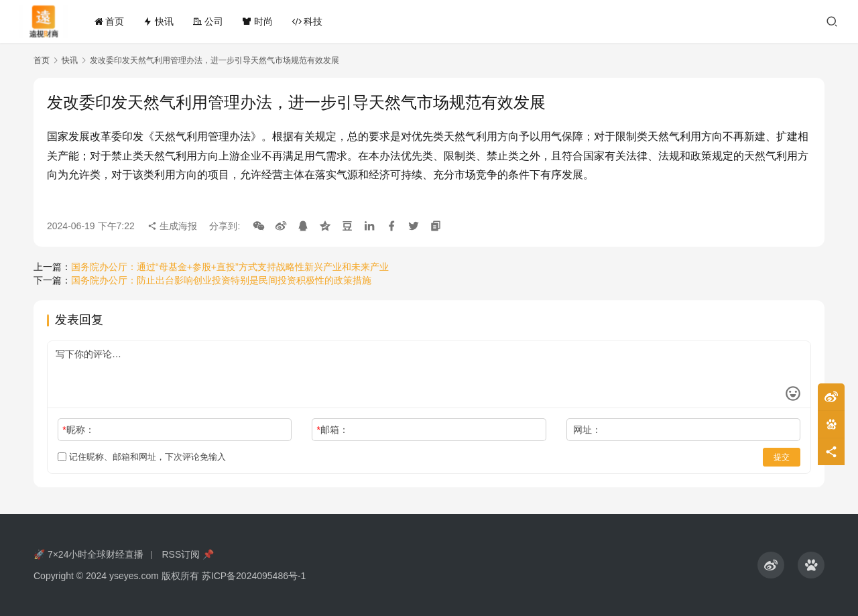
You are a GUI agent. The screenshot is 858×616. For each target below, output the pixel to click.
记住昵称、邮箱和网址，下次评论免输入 (142, 457)
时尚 (257, 21)
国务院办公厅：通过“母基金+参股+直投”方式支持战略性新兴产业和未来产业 (230, 267)
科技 (307, 21)
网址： (587, 430)
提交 (782, 457)
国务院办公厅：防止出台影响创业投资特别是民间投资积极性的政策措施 (221, 280)
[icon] (771, 565)
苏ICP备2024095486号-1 (254, 576)
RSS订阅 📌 (188, 554)
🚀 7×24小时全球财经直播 (88, 554)
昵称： (78, 430)
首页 (109, 21)
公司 (208, 21)
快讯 (158, 21)
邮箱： (333, 430)
